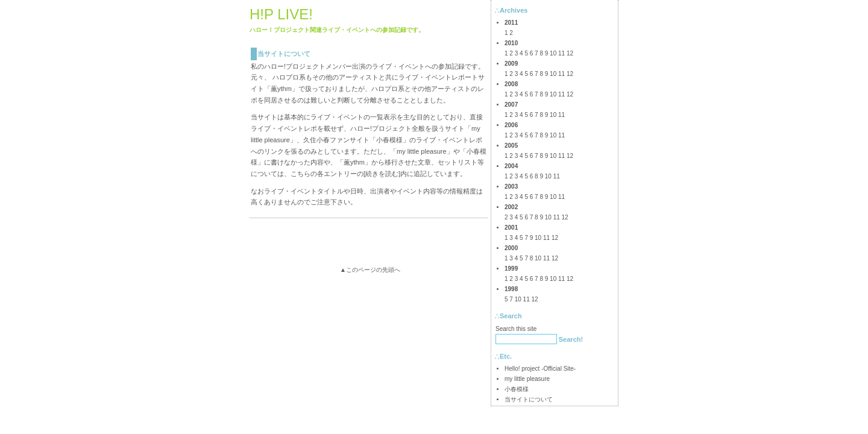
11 (561, 53)
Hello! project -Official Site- (540, 369)
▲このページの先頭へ (370, 270)
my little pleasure (422, 151)
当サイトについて (284, 54)
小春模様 (389, 140)
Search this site (516, 329)
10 (553, 53)
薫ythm (281, 89)
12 (570, 53)
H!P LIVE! (281, 14)
